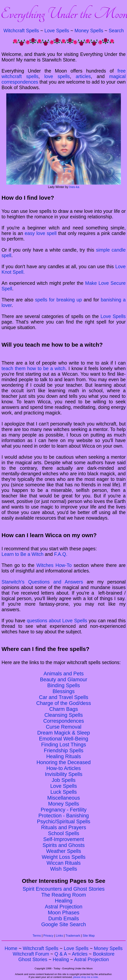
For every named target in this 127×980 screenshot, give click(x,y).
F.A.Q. (61, 554)
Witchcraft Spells (21, 31)
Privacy (48, 936)
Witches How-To (54, 565)
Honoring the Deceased (64, 762)
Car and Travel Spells (64, 697)
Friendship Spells (63, 751)
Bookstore (104, 954)
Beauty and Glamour (64, 680)
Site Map (89, 936)
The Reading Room (64, 895)
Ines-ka (74, 187)
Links (59, 936)
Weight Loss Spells (63, 857)
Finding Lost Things (63, 745)
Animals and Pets (64, 674)
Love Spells (57, 31)
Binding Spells (63, 685)
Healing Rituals (64, 756)
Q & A (61, 954)
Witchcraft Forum (31, 954)
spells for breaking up (59, 300)
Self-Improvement (63, 839)
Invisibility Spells (64, 774)
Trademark (73, 936)
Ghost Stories (33, 959)
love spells (57, 76)
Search (116, 31)
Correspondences (63, 721)
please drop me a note (85, 977)
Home (11, 948)
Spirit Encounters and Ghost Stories (63, 889)
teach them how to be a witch (34, 368)
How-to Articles (64, 768)
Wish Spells (63, 869)
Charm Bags (64, 709)
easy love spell (41, 233)
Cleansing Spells (63, 715)
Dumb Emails (64, 919)
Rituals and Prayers (64, 827)
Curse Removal (64, 727)
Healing (64, 901)
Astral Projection (64, 907)
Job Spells (64, 780)
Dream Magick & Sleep (64, 733)
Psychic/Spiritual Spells (63, 822)
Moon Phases (63, 913)
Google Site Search (64, 924)
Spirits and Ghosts (64, 845)
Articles (80, 954)
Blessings (64, 691)
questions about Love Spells (57, 621)
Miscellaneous (63, 798)
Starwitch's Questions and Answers (42, 582)
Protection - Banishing (64, 816)
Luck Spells (64, 792)
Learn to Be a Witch (23, 554)
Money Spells (89, 31)
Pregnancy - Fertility (64, 810)
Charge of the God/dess (64, 703)
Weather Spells (64, 851)
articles (83, 76)
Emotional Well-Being (64, 739)
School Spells (64, 833)
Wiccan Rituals (64, 863)
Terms (37, 936)
